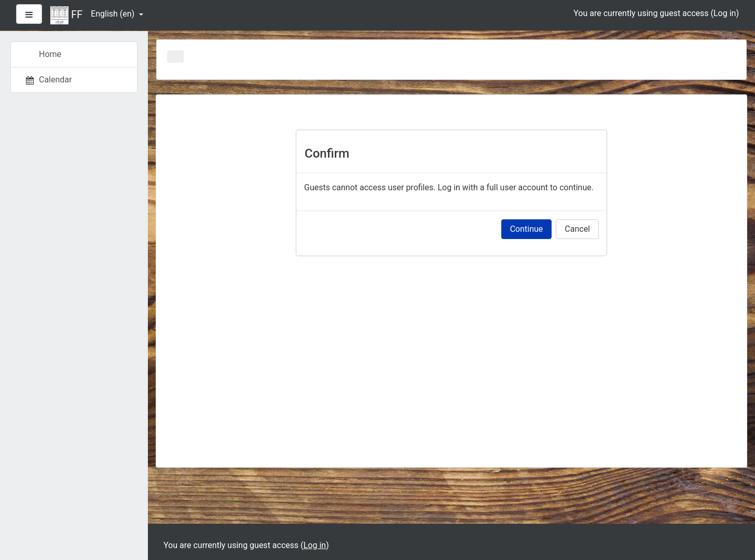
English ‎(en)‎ (114, 14)
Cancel (577, 229)
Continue (527, 229)
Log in (725, 13)
